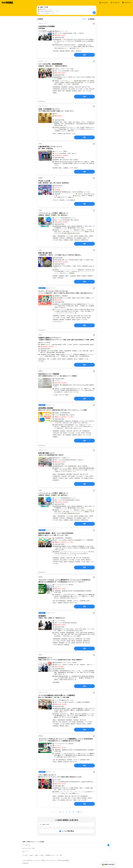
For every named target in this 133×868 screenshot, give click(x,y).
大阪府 (31, 855)
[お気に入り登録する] (94, 24)
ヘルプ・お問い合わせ (27, 860)
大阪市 (37, 855)
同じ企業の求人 (42, 101)
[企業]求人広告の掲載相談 (63, 860)
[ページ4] (70, 812)
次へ (79, 812)
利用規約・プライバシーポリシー (49, 860)
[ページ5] (73, 812)
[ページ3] (67, 812)
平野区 (42, 855)
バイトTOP (25, 855)
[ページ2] (63, 812)
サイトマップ (37, 860)
